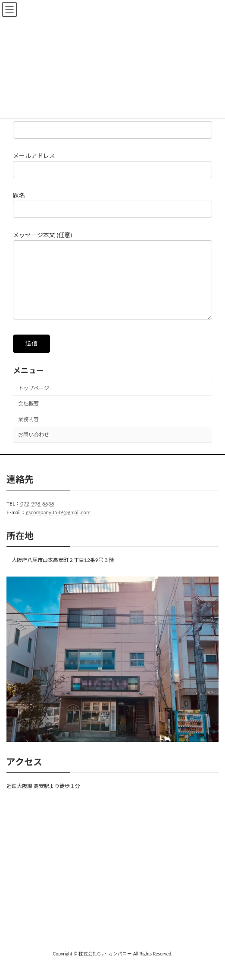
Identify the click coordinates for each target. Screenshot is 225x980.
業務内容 (28, 432)
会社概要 (28, 417)
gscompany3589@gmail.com (58, 526)
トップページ (34, 401)
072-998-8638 (37, 516)
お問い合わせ (34, 448)
